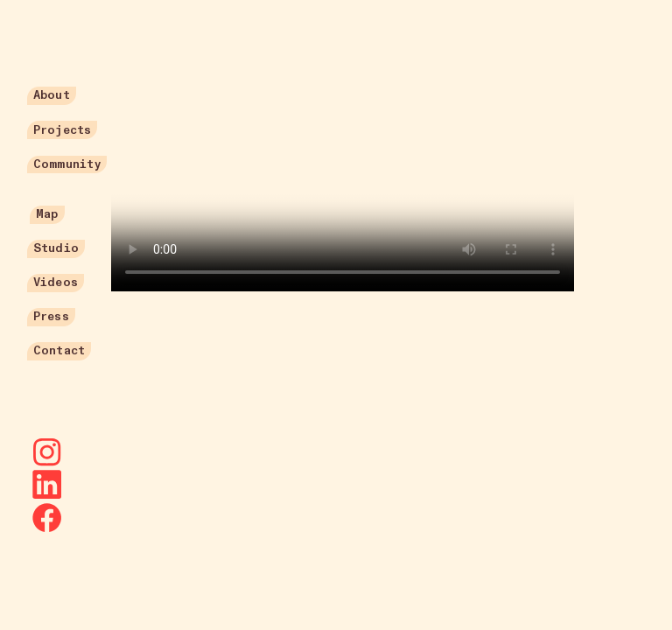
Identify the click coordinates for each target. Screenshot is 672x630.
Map (47, 214)
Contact (59, 350)
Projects (62, 130)
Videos (56, 282)
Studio (56, 248)
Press (51, 316)
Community (67, 164)
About (52, 95)
